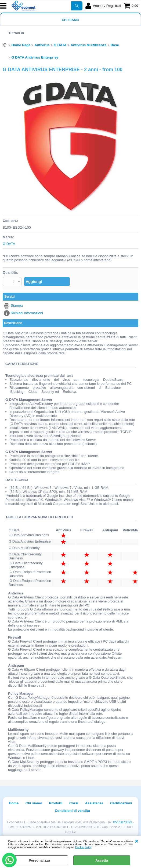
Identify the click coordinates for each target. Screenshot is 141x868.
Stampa (17, 306)
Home (14, 803)
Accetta (102, 860)
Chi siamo (70, 20)
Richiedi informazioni (27, 313)
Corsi (74, 803)
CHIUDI (137, 841)
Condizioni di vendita (72, 811)
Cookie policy (83, 847)
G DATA (9, 244)
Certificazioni (121, 803)
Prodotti (56, 803)
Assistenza (94, 803)
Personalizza (39, 860)
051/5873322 (123, 822)
